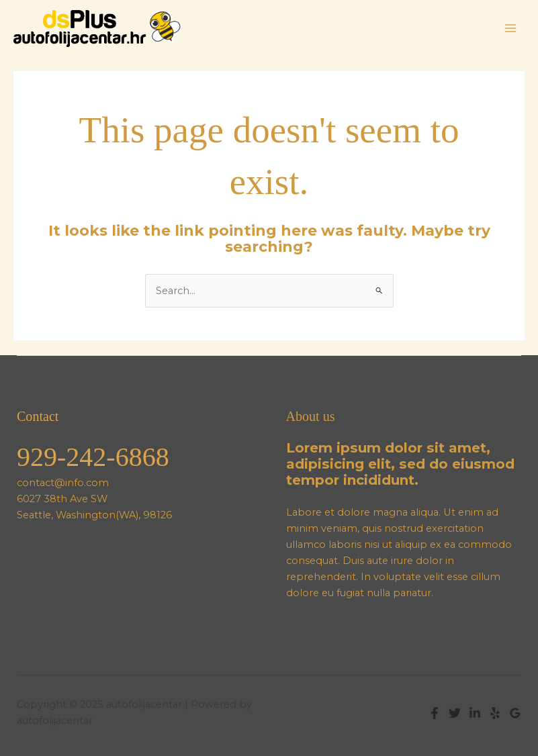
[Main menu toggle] (510, 28)
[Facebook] (435, 713)
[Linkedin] (475, 713)
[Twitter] (455, 713)
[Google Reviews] (515, 713)
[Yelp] (495, 713)
